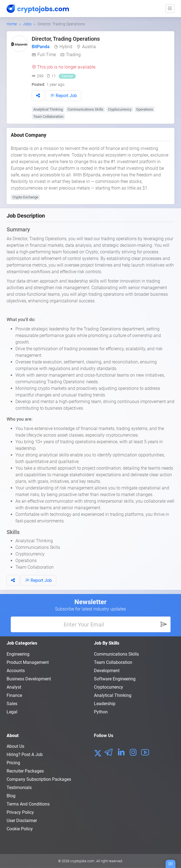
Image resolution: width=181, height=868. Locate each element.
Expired (67, 76)
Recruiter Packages (25, 771)
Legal (12, 712)
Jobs (27, 24)
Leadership (105, 704)
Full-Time (47, 55)
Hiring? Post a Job (25, 755)
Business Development (29, 679)
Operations (145, 109)
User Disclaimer (22, 821)
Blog (11, 796)
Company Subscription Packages (39, 779)
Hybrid (66, 47)
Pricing (13, 763)
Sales (12, 704)
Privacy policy (20, 812)
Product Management (28, 662)
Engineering (18, 654)
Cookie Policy (20, 829)
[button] (38, 96)
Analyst (14, 687)
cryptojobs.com (82, 861)
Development (107, 671)
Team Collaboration (48, 117)
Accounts (16, 671)
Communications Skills (85, 109)
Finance (14, 695)
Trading (73, 55)
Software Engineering (115, 679)
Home (12, 24)
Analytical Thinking (48, 109)
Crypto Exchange (25, 197)
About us (15, 746)
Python (101, 712)
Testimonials (19, 788)
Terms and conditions (28, 804)
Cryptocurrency (120, 109)
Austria (89, 47)
